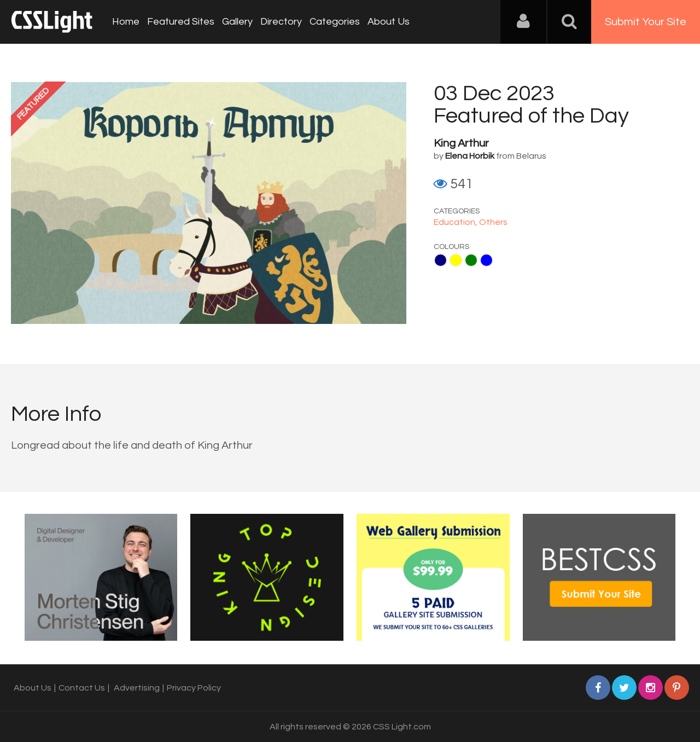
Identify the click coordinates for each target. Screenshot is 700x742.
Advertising (137, 688)
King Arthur (461, 143)
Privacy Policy (194, 688)
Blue (486, 260)
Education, (456, 222)
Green (471, 260)
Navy (441, 260)
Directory (281, 22)
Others (493, 222)
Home (126, 22)
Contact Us (82, 688)
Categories (335, 22)
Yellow (456, 260)
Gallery (237, 22)
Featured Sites (181, 22)
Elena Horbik (470, 156)
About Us (389, 22)
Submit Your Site (646, 22)
